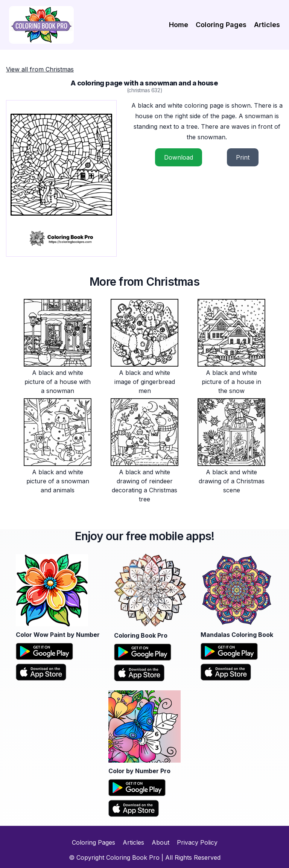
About (160, 842)
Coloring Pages (221, 25)
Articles (267, 25)
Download (179, 157)
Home (179, 25)
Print (243, 157)
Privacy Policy (197, 842)
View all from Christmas (40, 69)
